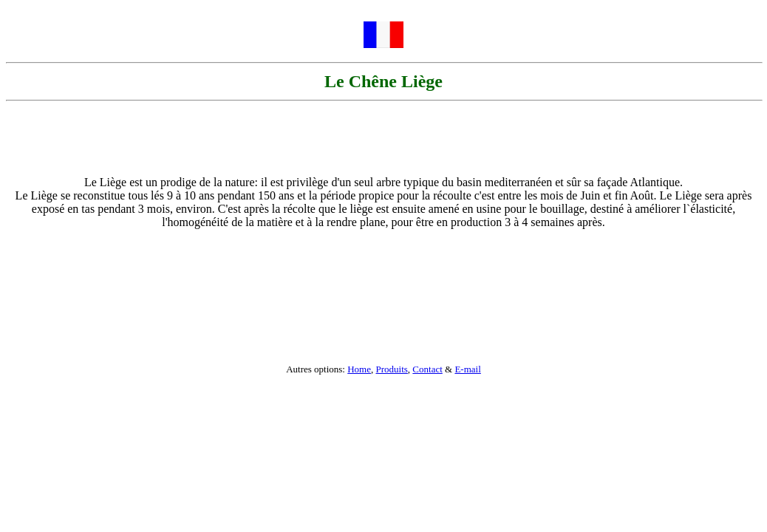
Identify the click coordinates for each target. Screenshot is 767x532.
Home (359, 369)
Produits (392, 369)
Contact (427, 369)
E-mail (467, 369)
